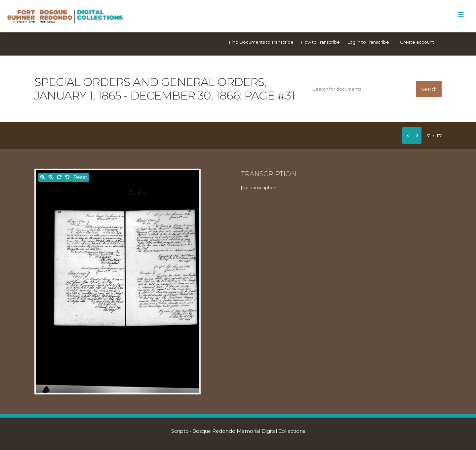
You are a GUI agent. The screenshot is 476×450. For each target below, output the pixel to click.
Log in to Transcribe (368, 42)
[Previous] (407, 136)
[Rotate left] (67, 177)
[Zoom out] (51, 177)
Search (429, 89)
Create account (417, 42)
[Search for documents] (363, 89)
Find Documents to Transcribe (261, 42)
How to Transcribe (320, 42)
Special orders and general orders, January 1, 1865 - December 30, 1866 (151, 89)
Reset (80, 177)
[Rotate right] (59, 177)
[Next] (416, 136)
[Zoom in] (43, 177)
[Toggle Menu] (461, 15)
